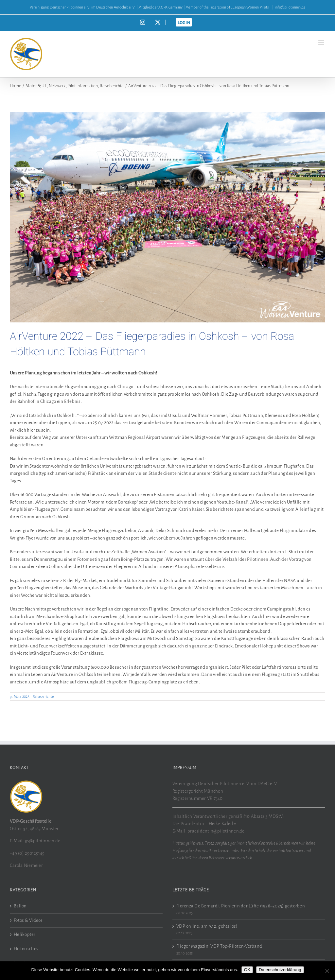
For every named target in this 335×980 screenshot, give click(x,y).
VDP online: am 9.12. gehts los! (207, 926)
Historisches (26, 949)
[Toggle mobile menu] (322, 43)
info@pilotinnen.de (290, 7)
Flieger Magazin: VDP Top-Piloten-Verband (219, 946)
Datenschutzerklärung (280, 970)
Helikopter (25, 934)
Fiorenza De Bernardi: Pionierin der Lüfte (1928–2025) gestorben (241, 906)
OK (247, 970)
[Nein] (327, 971)
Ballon (20, 906)
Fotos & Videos (28, 920)
